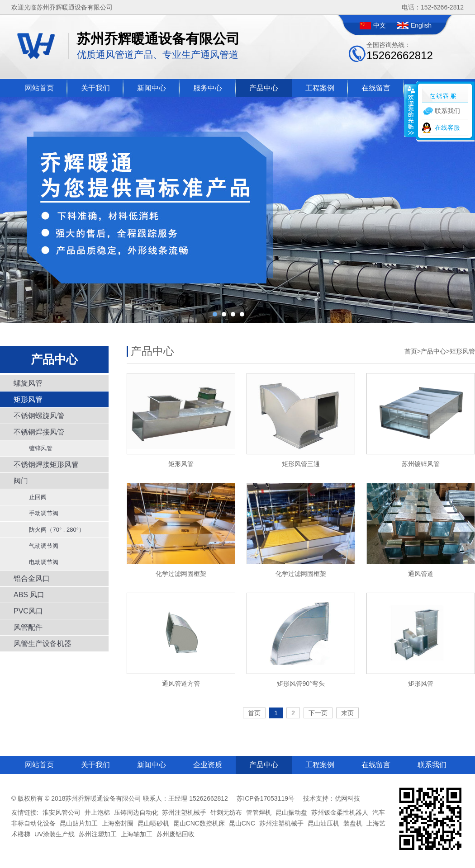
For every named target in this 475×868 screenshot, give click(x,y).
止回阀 (35, 497)
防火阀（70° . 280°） (54, 530)
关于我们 (95, 88)
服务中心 (208, 88)
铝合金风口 (32, 578)
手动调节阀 (40, 513)
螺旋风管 (28, 383)
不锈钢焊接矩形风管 (46, 465)
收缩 (410, 110)
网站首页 (39, 88)
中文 (380, 25)
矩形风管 (28, 399)
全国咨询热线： (400, 51)
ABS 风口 (29, 595)
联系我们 (432, 765)
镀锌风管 (38, 448)
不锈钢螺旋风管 (39, 416)
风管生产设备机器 (43, 644)
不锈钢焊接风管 (39, 432)
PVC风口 (28, 611)
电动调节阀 (40, 562)
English (421, 25)
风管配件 (28, 627)
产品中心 (264, 88)
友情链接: (25, 812)
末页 (347, 713)
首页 (411, 351)
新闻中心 (152, 88)
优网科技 (347, 798)
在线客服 (447, 127)
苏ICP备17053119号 (266, 798)
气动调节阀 (40, 546)
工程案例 (320, 88)
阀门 (21, 481)
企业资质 (208, 765)
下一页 (318, 713)
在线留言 (376, 88)
